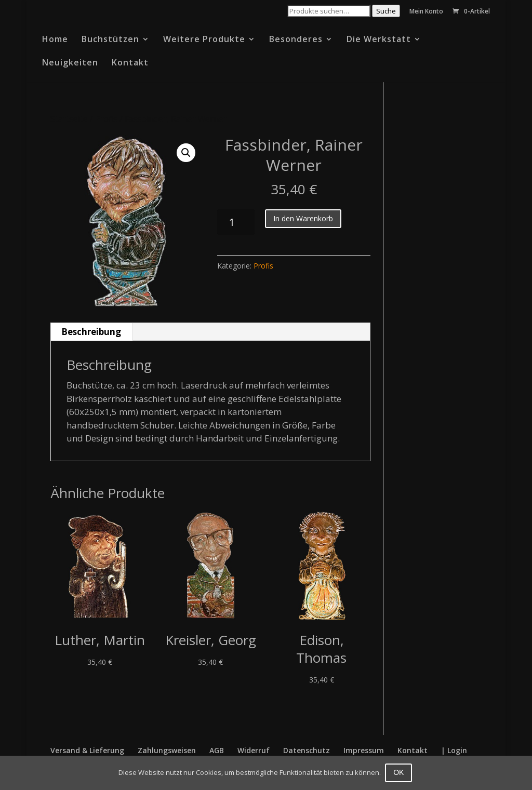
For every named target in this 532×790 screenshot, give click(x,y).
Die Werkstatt (379, 40)
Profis (106, 119)
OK (400, 772)
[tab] (91, 332)
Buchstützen (110, 40)
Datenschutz (307, 750)
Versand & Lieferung (87, 750)
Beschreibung (91, 332)
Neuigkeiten (70, 63)
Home (55, 40)
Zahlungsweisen (167, 750)
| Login (454, 750)
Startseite (69, 119)
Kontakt (130, 63)
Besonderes (296, 40)
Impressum (364, 750)
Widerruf (254, 750)
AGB (217, 750)
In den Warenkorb (303, 218)
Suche (386, 11)
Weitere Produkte (204, 40)
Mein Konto (426, 12)
